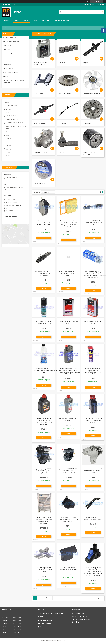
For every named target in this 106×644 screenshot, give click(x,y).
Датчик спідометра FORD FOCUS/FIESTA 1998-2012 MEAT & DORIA (44, 273)
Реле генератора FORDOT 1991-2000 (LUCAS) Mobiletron (44, 223)
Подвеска (7, 49)
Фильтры (7, 76)
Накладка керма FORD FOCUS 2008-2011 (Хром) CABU (44, 570)
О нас (34, 20)
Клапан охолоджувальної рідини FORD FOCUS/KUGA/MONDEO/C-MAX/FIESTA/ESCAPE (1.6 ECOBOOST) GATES (93, 572)
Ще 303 (8, 156)
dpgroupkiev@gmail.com (13, 205)
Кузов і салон (39, 94)
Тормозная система (10, 37)
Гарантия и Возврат (61, 20)
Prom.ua (63, 640)
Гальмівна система (66, 94)
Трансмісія (62, 123)
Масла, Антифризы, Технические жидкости (15, 81)
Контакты (45, 20)
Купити (44, 238)
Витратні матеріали (41, 184)
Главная (7, 20)
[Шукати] (102, 12)
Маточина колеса (41, 152)
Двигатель (8, 45)
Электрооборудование (11, 72)
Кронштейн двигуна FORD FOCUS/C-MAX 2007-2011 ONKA (93, 471)
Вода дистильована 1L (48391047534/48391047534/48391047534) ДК (48, 370)
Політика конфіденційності (67, 642)
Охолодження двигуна (92, 94)
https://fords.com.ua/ (12, 202)
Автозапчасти (21, 20)
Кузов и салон (9, 69)
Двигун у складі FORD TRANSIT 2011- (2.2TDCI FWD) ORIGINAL (44, 471)
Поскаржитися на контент (51, 642)
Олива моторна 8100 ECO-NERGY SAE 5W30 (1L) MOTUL (93, 420)
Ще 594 (8, 132)
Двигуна (62, 63)
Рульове (62, 152)
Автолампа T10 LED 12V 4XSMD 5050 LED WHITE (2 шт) (93, 223)
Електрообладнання (42, 123)
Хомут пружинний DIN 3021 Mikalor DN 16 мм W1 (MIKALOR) (68, 273)
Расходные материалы (11, 86)
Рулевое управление (11, 53)
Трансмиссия (8, 61)
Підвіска (86, 63)
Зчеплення (87, 123)
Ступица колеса (9, 57)
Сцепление (8, 65)
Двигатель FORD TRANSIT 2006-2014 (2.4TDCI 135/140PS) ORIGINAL (68, 471)
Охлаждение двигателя (12, 41)
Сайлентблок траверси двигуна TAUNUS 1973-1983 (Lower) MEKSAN (68, 519)
